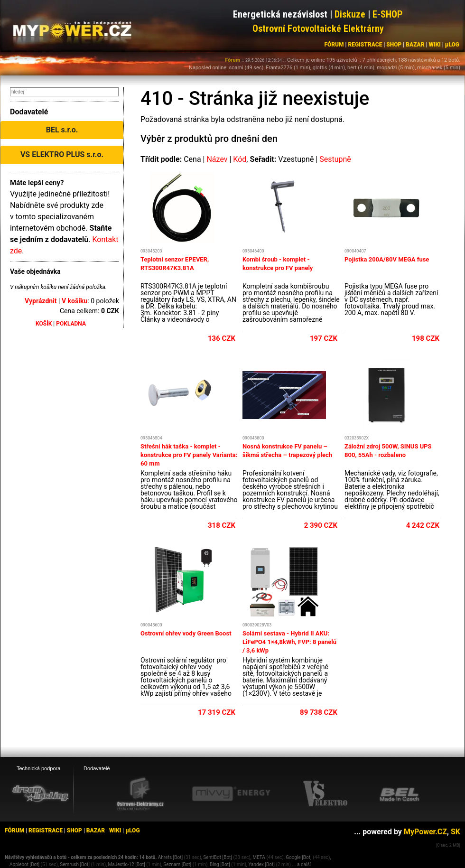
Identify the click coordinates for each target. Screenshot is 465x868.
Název (217, 159)
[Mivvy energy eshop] (231, 793)
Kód (240, 159)
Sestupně (335, 159)
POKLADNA (71, 324)
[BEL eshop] (400, 794)
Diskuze (350, 14)
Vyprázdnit (41, 301)
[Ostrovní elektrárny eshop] (140, 794)
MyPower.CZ (425, 832)
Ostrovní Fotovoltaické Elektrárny (318, 28)
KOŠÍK (44, 324)
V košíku (74, 301)
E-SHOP (388, 14)
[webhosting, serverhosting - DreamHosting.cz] (40, 793)
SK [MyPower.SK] (456, 832)
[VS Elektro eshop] (325, 794)
